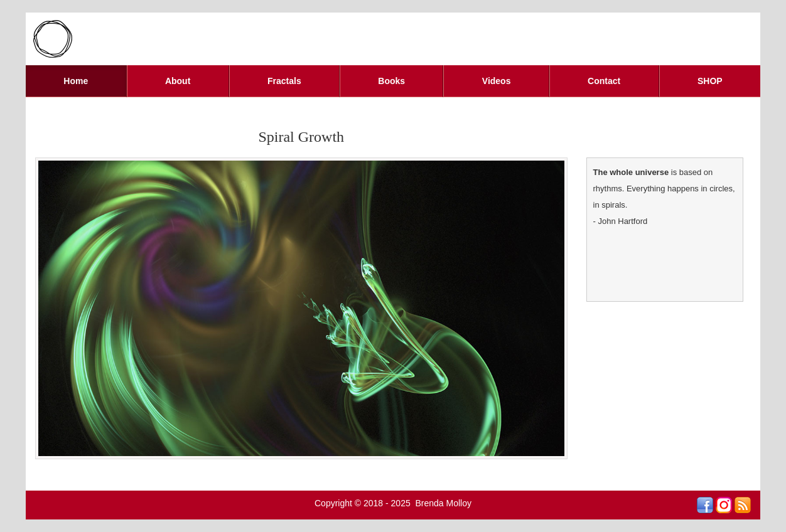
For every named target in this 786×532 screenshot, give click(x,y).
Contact (604, 81)
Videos (497, 81)
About (178, 81)
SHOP (710, 81)
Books (391, 81)
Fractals (284, 81)
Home (76, 81)
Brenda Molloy (444, 503)
